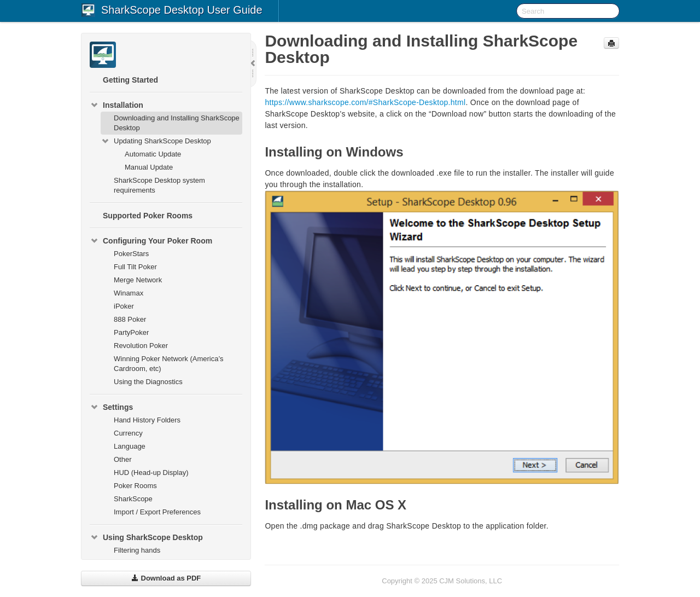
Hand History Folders (147, 420)
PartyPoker (131, 332)
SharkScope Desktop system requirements (159, 185)
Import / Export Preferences (157, 512)
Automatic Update (153, 154)
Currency (128, 433)
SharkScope (133, 499)
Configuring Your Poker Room (151, 241)
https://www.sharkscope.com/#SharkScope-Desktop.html (365, 102)
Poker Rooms (135, 486)
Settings (111, 407)
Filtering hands (137, 550)
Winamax (129, 293)
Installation (116, 105)
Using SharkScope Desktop (146, 537)
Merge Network (138, 280)
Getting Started (130, 80)
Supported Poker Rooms (148, 216)
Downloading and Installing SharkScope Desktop (177, 123)
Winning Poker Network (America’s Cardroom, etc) (169, 364)
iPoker (124, 306)
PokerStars (131, 254)
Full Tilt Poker (135, 267)
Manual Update (149, 167)
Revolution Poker (141, 346)
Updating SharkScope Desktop (156, 141)
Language (130, 446)
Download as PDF (166, 578)
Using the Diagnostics (148, 382)
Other (123, 459)
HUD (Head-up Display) (151, 473)
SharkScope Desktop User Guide (182, 10)
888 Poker (130, 319)
